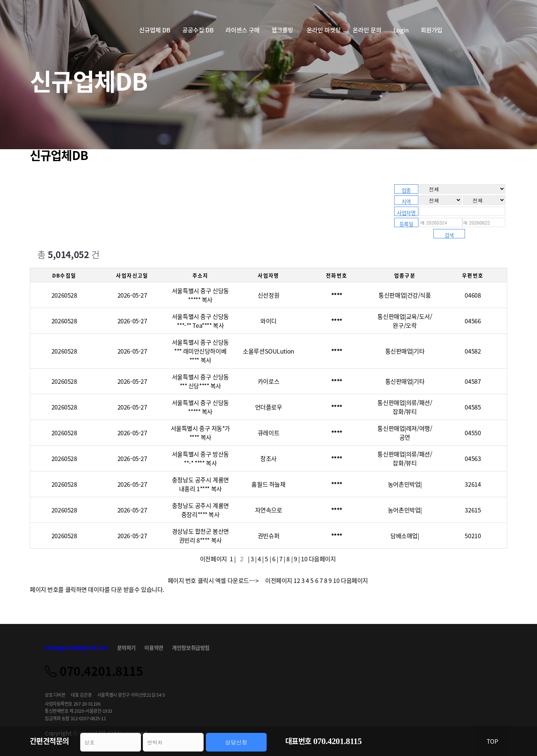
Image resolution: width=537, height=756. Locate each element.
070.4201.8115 (337, 741)
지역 (406, 201)
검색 (449, 235)
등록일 (406, 224)
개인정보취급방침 (191, 647)
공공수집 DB (198, 30)
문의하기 (126, 647)
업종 (406, 190)
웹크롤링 (283, 30)
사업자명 (406, 212)
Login (401, 30)
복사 (207, 299)
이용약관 (154, 647)
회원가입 (431, 30)
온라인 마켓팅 (324, 30)
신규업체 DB (155, 30)
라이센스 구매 (243, 30)
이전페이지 (215, 559)
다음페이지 (323, 559)
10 (304, 559)
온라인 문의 (367, 30)
